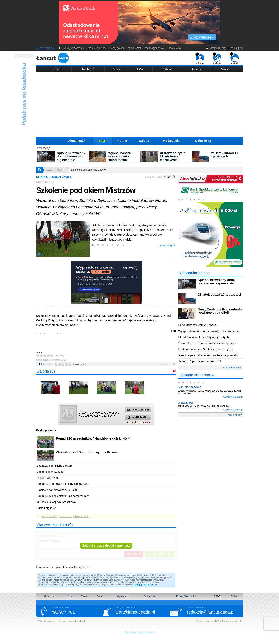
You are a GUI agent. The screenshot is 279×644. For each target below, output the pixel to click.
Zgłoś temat (134, 48)
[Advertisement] (140, 104)
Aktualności (77, 141)
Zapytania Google (146, 632)
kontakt (234, 58)
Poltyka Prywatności (186, 596)
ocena (79, 364)
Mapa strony (130, 632)
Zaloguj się (235, 48)
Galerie (144, 141)
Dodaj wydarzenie (74, 48)
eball (238, 621)
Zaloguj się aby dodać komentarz (106, 546)
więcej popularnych (232, 368)
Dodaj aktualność (97, 48)
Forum (122, 141)
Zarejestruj (148, 585)
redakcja (200, 58)
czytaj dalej (166, 245)
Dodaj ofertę (174, 48)
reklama (217, 58)
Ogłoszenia (203, 141)
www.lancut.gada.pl (233, 397)
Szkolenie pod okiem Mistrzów (88, 170)
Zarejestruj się (216, 48)
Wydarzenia (171, 141)
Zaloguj (138, 585)
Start (49, 170)
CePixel (219, 621)
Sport (102, 141)
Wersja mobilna (45, 48)
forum (46, 364)
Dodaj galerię (117, 48)
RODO (217, 596)
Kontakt (234, 596)
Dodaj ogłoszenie (154, 48)
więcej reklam (235, 415)
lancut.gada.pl (77, 621)
